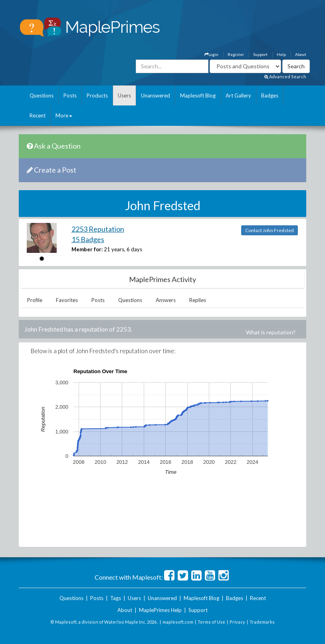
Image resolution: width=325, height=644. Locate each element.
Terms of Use (211, 622)
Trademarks (262, 622)
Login (211, 54)
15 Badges (88, 239)
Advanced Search (285, 77)
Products (97, 95)
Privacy (237, 622)
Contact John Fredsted (270, 230)
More (64, 115)
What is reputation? (271, 332)
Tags (116, 598)
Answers (166, 300)
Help (281, 54)
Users (124, 95)
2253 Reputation (98, 229)
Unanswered (156, 95)
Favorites (67, 300)
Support (260, 54)
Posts (70, 95)
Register (236, 54)
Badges (270, 95)
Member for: (87, 249)
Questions (42, 95)
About (301, 54)
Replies (198, 300)
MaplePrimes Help (160, 610)
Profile (35, 300)
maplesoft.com (178, 622)
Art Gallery (238, 95)
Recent (38, 115)
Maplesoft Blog (198, 95)
